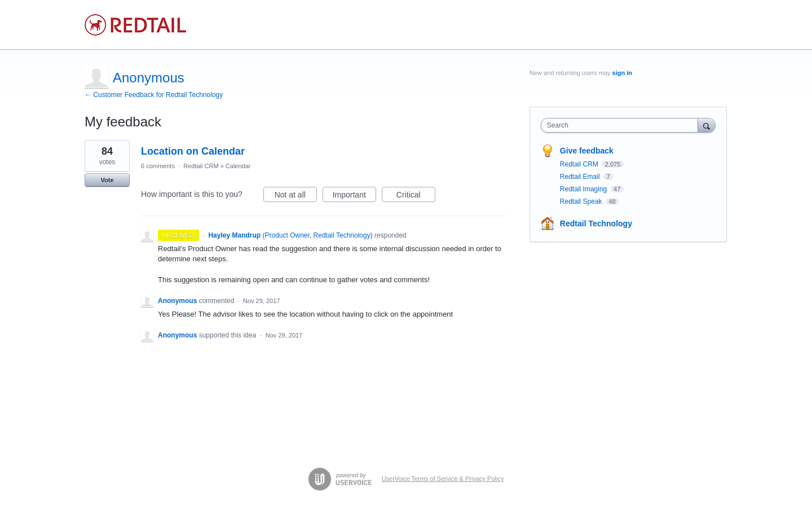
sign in (622, 73)
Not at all (296, 196)
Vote (107, 180)
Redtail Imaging (584, 189)
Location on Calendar (193, 151)
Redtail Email (581, 177)
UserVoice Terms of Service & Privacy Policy (443, 479)
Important (354, 196)
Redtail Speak (582, 201)
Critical (416, 196)
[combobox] (622, 125)
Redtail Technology (596, 223)
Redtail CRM (201, 166)
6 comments (158, 166)
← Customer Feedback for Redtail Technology (154, 95)
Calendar (238, 166)
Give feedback (587, 151)
